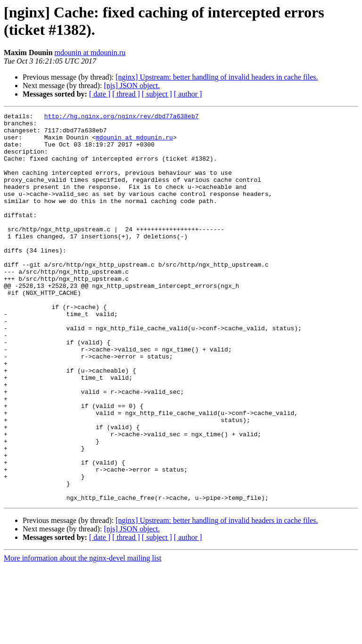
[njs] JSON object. (132, 86)
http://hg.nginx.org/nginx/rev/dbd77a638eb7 (122, 117)
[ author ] (188, 94)
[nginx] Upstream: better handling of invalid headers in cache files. (217, 77)
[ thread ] (126, 94)
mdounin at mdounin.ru (90, 53)
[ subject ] (157, 94)
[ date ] (100, 94)
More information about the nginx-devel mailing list (82, 636)
